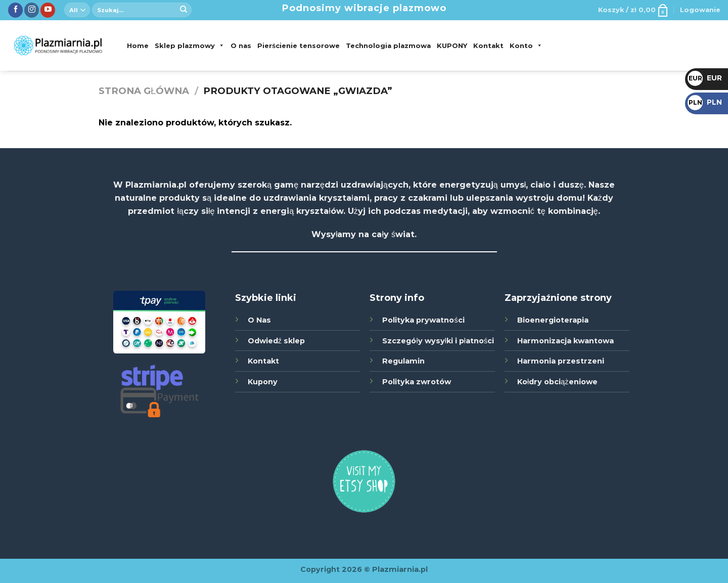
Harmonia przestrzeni (561, 361)
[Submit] (184, 10)
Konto (526, 46)
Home (138, 46)
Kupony (263, 382)
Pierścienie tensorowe (299, 46)
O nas (241, 46)
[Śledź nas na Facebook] (15, 10)
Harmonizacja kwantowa (565, 341)
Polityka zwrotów (417, 382)
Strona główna (144, 91)
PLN (705, 102)
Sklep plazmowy (190, 46)
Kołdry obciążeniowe (557, 382)
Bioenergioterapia (553, 320)
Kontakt (488, 46)
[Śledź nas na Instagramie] (32, 10)
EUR (705, 78)
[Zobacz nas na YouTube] (48, 10)
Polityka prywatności (423, 320)
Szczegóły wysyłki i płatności (438, 341)
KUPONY (452, 46)
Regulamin (403, 361)
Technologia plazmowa (388, 46)
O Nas (259, 320)
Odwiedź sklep (276, 341)
